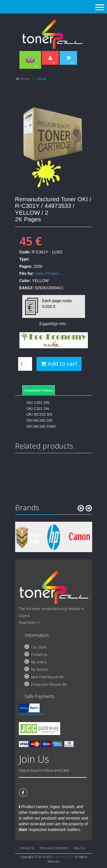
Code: (25, 252)
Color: (25, 281)
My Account (36, 669)
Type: (25, 259)
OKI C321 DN (38, 409)
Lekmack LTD (63, 857)
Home (23, 79)
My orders (36, 662)
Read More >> (30, 622)
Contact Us (36, 655)
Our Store (36, 647)
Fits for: (27, 273)
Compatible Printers (39, 390)
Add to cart (59, 364)
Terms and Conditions (54, 848)
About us (79, 848)
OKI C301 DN (38, 403)
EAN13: (27, 288)
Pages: (26, 266)
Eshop (42, 79)
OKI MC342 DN (39, 420)
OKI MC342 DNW (41, 426)
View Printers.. (48, 273)
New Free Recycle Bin (45, 677)
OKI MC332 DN (39, 414)
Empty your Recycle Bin (46, 684)
